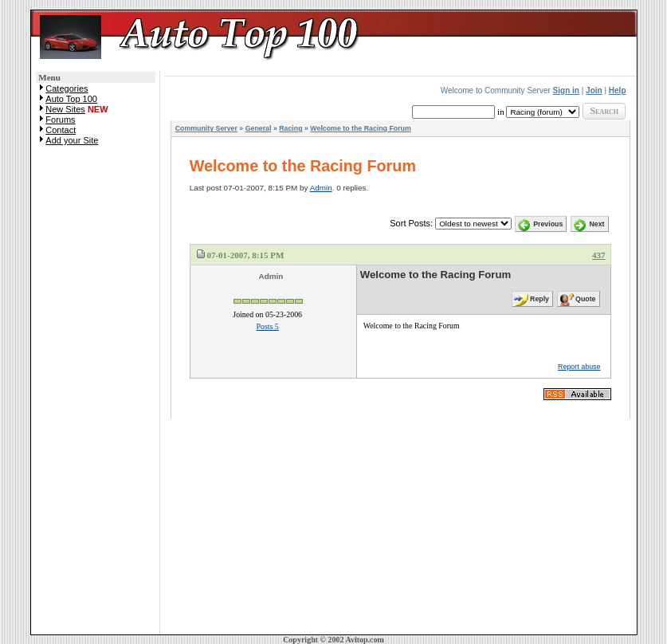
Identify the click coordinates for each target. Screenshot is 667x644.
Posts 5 (268, 326)
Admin (321, 188)
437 (599, 255)
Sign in (566, 90)
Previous (548, 224)
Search (604, 111)
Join (594, 90)
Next (596, 224)
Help (618, 90)
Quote (585, 299)
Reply (539, 299)
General (259, 128)
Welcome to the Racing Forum (360, 128)
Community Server (206, 128)
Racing (290, 128)
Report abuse (579, 367)
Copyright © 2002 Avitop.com (333, 640)
